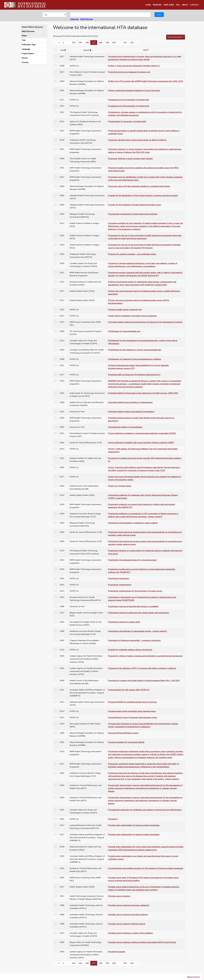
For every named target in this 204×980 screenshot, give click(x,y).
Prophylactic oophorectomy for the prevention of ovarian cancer (135, 591)
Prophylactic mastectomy (119, 578)
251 (125, 43)
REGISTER (157, 5)
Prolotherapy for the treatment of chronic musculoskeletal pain (135, 350)
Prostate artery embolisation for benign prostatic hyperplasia (134, 825)
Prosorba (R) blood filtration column (123, 733)
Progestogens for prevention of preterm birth (127, 121)
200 (114, 43)
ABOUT (185, 5)
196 (87, 43)
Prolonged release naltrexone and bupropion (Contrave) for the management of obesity (145, 322)
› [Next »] (137, 43)
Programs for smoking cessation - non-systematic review (132, 254)
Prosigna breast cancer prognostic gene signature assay (132, 711)
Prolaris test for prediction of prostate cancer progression (132, 316)
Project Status (28, 53)
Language (26, 49)
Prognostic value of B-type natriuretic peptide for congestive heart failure (139, 186)
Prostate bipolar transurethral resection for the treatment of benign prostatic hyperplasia (146, 868)
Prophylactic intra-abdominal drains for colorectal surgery (132, 560)
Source (25, 58)
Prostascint (113, 819)
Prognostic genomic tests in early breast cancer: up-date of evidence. (137, 140)
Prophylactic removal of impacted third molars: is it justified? (133, 606)
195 (80, 43)
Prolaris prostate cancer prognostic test (125, 310)
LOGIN (148, 5)
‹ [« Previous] (55, 43)
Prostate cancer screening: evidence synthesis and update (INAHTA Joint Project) (142, 942)
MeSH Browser (87, 19)
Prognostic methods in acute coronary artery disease (130, 159)
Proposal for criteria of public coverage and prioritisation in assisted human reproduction (145, 656)
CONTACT (195, 5)
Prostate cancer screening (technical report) (127, 924)
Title (145, 50)
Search (159, 15)
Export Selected (175, 37)
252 (132, 43)
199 (107, 43)
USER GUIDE (169, 5)
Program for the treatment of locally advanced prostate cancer (135, 205)
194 (73, 43)
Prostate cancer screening (119, 896)
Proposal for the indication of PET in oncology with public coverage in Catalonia (142, 668)
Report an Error (193, 977)
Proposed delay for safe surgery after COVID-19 (129, 690)
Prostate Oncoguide (117, 952)
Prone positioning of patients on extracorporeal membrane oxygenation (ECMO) (142, 433)
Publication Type (29, 45)
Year (24, 40)
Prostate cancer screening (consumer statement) (129, 905)
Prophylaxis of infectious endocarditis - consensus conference (134, 640)
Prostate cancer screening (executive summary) (128, 915)
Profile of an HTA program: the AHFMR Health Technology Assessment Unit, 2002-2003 (146, 81)
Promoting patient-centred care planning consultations (131, 412)
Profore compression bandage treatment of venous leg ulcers (134, 90)
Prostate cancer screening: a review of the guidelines (130, 933)
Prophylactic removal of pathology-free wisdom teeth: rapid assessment (138, 613)
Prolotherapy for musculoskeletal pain (124, 331)
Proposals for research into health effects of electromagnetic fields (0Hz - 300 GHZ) (144, 680)
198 (101, 43)
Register (39, 27)
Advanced (74, 19)
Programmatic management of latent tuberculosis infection (133, 214)
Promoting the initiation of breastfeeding (125, 427)
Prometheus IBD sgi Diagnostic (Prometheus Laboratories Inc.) (134, 375)
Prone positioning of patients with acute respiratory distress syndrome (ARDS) (141, 443)
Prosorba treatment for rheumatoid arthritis (126, 742)
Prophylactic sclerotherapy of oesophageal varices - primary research (137, 631)
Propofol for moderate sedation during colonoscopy (130, 650)
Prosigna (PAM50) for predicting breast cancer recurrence (132, 702)
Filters (24, 36)
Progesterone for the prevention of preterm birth (129, 100)
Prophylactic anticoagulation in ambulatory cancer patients (133, 523)
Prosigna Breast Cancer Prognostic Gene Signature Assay (133, 717)
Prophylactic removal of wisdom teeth (124, 622)
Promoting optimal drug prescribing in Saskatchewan (130, 402)
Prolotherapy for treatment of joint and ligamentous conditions (135, 359)
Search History (28, 27)
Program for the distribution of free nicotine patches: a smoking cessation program (143, 196)
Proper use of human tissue (120, 486)
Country (25, 62)
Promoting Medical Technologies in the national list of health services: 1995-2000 (143, 393)
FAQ (178, 5)
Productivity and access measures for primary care (129, 72)
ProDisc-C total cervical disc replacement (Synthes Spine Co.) (134, 66)
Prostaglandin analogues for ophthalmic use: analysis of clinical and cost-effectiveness (145, 810)
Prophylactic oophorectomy (120, 585)
